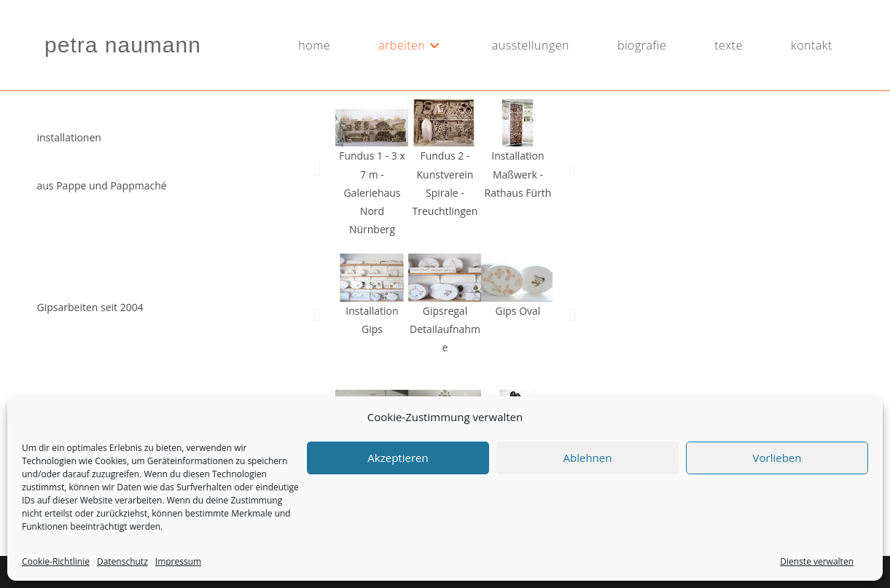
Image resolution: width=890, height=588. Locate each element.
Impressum (178, 561)
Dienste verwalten (817, 561)
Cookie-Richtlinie (56, 561)
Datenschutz (122, 561)
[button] (317, 169)
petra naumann (123, 45)
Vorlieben (777, 458)
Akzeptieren (398, 458)
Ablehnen (588, 458)
